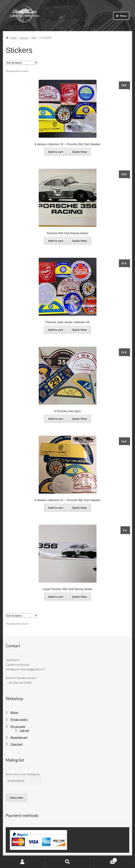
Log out (24, 730)
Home (13, 38)
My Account (22, 862)
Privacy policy (19, 719)
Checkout (16, 744)
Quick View (79, 152)
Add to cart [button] (56, 152)
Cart (104, 859)
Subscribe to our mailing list (23, 774)
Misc (34, 38)
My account (18, 726)
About (14, 712)
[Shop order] (22, 63)
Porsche (24, 38)
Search (67, 862)
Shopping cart (19, 737)
